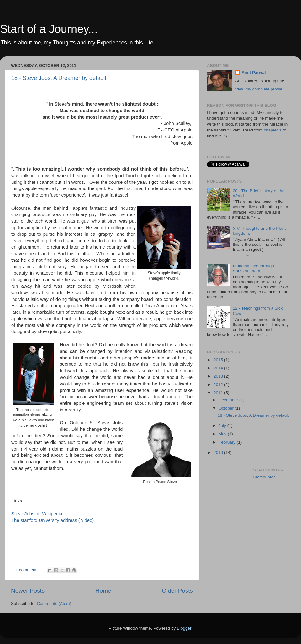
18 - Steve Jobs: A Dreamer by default (59, 78)
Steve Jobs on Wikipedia (37, 514)
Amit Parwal (253, 72)
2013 (219, 376)
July (223, 426)
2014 (219, 368)
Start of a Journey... (49, 29)
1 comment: (27, 570)
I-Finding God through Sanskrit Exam (253, 268)
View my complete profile (259, 89)
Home (103, 591)
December (229, 400)
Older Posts (177, 591)
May (223, 434)
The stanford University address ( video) (53, 520)
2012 (219, 385)
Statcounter (264, 477)
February (228, 442)
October (227, 408)
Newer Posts (28, 591)
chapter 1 (273, 130)
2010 (219, 453)
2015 (219, 360)
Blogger (184, 628)
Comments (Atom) (54, 603)
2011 (219, 393)
